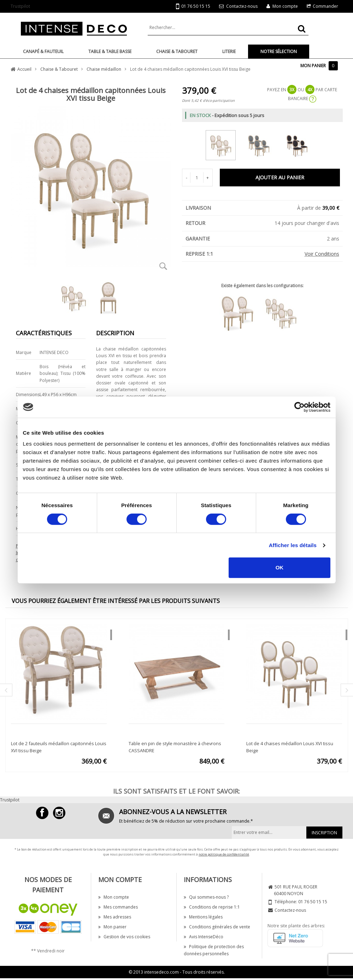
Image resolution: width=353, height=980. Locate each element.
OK (280, 567)
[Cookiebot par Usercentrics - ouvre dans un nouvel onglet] (299, 407)
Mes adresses (115, 917)
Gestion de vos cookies (124, 937)
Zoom (164, 266)
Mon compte (285, 6)
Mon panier (112, 927)
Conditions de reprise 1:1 (212, 907)
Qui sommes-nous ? (206, 897)
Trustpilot (20, 6)
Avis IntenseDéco (204, 937)
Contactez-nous (242, 6)
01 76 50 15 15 (193, 7)
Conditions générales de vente (217, 927)
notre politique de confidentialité (224, 854)
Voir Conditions (322, 254)
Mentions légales (203, 917)
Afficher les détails (293, 545)
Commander (325, 6)
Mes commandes (118, 907)
